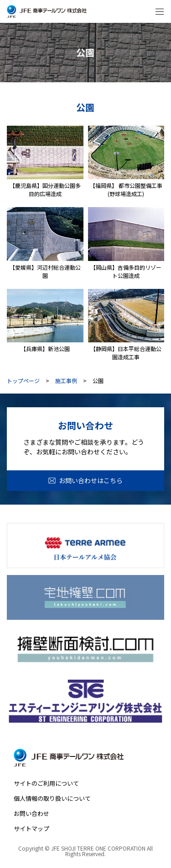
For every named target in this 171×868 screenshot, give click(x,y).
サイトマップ (31, 828)
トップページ (23, 381)
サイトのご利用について (46, 783)
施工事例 (66, 381)
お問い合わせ (31, 813)
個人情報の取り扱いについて (52, 798)
